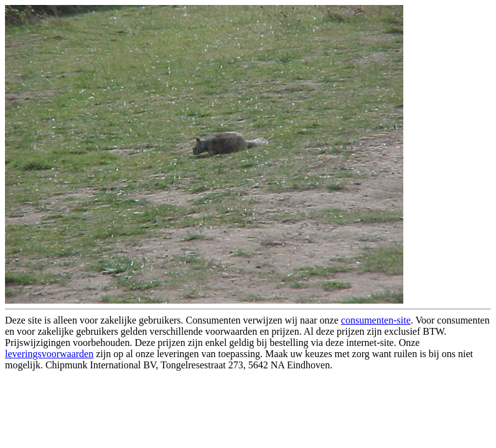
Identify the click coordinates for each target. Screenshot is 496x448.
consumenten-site (376, 320)
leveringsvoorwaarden (49, 354)
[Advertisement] (151, 401)
